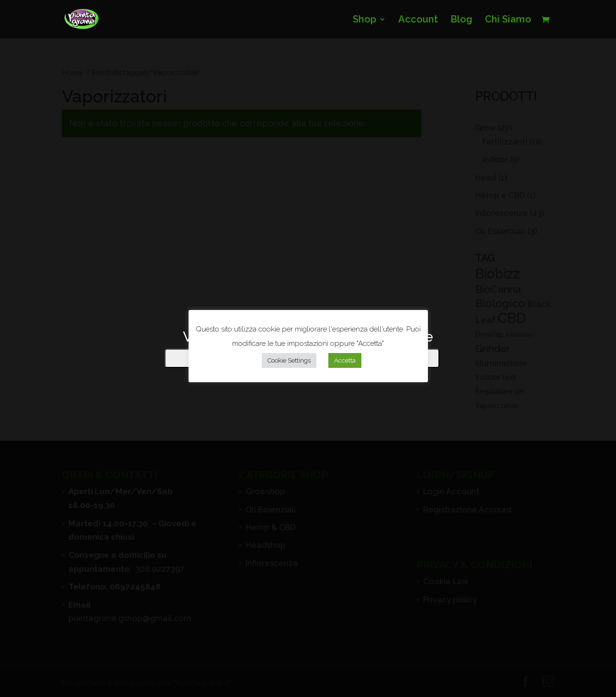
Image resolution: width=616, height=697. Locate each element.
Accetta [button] (345, 360)
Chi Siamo (508, 20)
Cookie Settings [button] (289, 360)
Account (418, 20)
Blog (461, 20)
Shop (364, 20)
